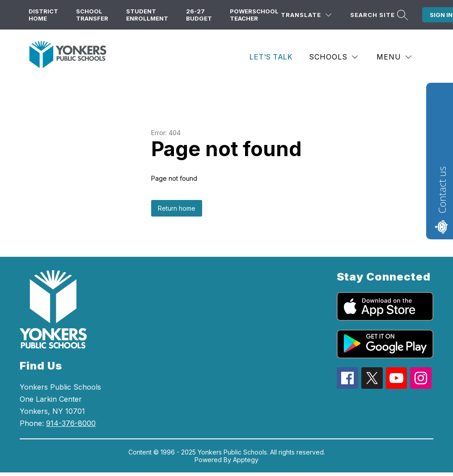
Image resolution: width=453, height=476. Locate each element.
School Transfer (92, 15)
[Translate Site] (306, 15)
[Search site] (378, 15)
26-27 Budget (199, 15)
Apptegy (246, 460)
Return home (177, 208)
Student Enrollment (147, 15)
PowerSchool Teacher (254, 15)
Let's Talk (271, 57)
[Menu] (394, 57)
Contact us (442, 190)
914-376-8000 (71, 423)
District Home (43, 15)
